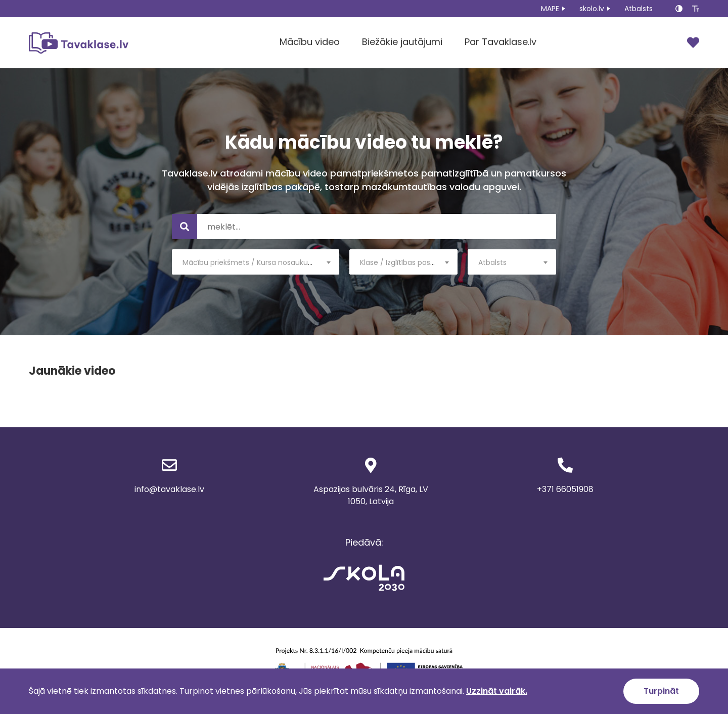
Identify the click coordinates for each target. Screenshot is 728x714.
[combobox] (256, 262)
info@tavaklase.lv (169, 489)
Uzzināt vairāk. (497, 691)
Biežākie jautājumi (402, 42)
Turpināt (661, 691)
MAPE (550, 9)
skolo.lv (592, 9)
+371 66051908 (565, 489)
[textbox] (256, 262)
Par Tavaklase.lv (500, 42)
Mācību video (310, 42)
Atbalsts (639, 9)
